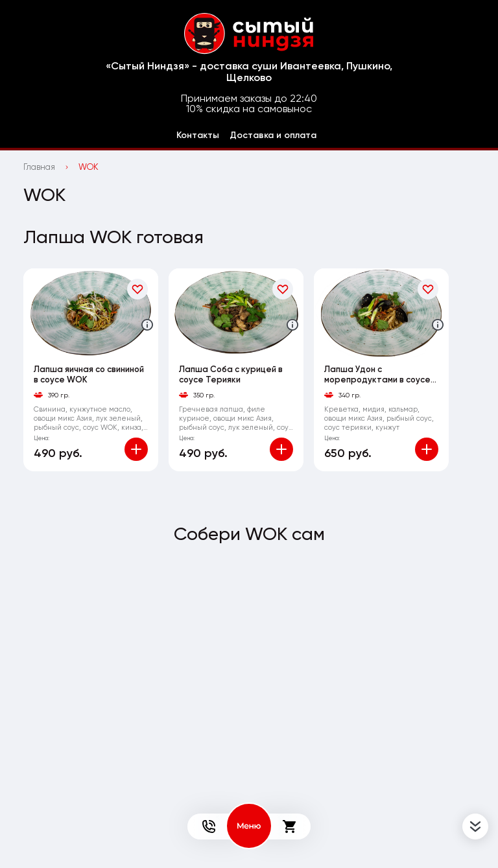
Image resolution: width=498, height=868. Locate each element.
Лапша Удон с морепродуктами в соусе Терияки (377, 374)
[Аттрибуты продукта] (147, 325)
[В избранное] (137, 289)
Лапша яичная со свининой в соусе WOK (89, 374)
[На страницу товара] (91, 313)
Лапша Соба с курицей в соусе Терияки (231, 374)
